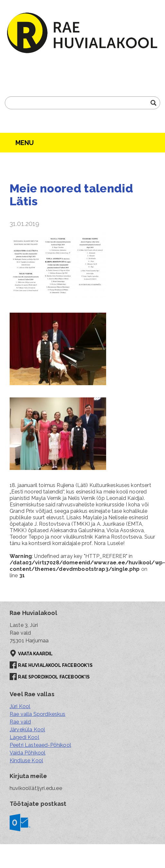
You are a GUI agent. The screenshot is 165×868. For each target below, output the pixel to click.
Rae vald (20, 722)
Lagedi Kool (24, 737)
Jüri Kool (20, 706)
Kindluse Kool (26, 761)
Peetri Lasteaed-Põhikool (40, 745)
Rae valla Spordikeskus (38, 714)
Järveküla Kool (27, 730)
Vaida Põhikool (27, 753)
